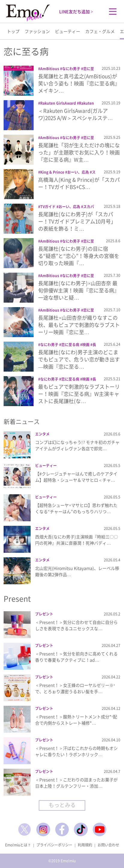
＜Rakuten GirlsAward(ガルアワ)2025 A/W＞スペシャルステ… (75, 114)
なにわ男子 (71, 69)
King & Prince (52, 172)
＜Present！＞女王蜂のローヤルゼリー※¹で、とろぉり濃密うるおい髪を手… (75, 688)
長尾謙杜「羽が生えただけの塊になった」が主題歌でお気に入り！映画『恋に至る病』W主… (79, 152)
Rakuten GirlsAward (58, 103)
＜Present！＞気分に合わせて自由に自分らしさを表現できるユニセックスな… (76, 625)
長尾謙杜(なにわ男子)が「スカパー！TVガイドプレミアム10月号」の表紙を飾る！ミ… (77, 221)
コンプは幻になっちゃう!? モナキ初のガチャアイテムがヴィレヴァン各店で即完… (77, 445)
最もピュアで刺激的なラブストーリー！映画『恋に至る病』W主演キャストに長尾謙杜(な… (79, 394)
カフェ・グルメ (100, 31)
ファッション (37, 31)
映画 (86, 345)
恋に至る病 (70, 345)
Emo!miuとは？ (18, 845)
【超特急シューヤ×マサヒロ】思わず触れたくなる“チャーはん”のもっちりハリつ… (76, 508)
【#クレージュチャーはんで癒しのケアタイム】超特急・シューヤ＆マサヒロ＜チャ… (76, 477)
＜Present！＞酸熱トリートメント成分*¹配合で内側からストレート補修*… (76, 720)
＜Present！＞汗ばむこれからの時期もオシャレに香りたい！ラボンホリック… (76, 751)
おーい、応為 (78, 172)
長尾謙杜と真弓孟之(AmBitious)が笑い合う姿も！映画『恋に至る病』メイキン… (79, 83)
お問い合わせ (108, 845)
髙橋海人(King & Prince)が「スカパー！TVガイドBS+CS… (79, 183)
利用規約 (85, 845)
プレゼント (44, 614)
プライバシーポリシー (54, 845)
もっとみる (62, 805)
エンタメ (42, 434)
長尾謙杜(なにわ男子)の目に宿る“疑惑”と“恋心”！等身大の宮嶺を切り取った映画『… (79, 256)
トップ (13, 31)
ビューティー (68, 31)
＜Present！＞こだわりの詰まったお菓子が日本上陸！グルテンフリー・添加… (76, 783)
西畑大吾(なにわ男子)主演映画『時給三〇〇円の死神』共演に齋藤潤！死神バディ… (77, 540)
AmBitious (50, 69)
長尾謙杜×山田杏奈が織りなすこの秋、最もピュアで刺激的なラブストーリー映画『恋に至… (79, 325)
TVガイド (48, 207)
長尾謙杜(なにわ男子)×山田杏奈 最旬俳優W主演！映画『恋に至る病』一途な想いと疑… (79, 290)
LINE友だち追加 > (76, 11)
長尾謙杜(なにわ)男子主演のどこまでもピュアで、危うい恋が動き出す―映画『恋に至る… (79, 359)
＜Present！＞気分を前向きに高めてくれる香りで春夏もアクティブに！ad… (76, 657)
